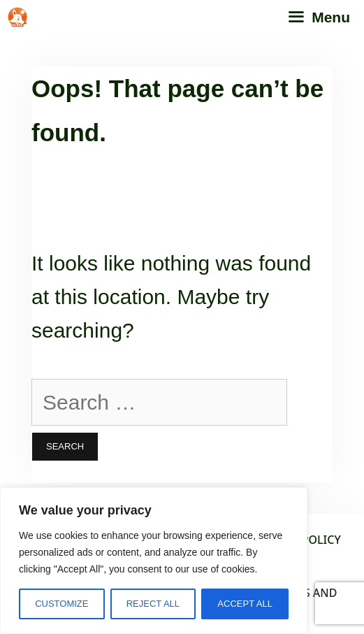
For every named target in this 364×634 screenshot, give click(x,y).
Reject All (153, 604)
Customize (61, 604)
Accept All (245, 604)
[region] (154, 561)
